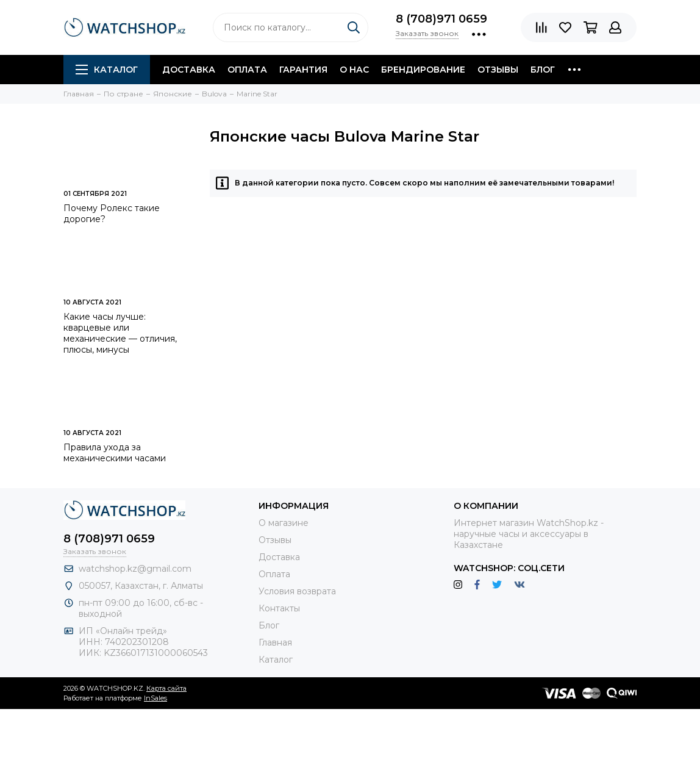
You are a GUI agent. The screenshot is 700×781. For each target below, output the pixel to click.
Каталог (107, 70)
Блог (543, 70)
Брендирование (423, 70)
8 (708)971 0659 (441, 19)
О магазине (284, 523)
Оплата (247, 70)
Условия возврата (297, 591)
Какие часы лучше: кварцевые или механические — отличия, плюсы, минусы (120, 333)
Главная (275, 642)
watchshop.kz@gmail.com (135, 569)
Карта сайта (166, 688)
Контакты (279, 608)
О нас (354, 70)
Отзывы (498, 70)
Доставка (189, 70)
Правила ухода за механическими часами (115, 453)
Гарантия (303, 70)
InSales (155, 698)
